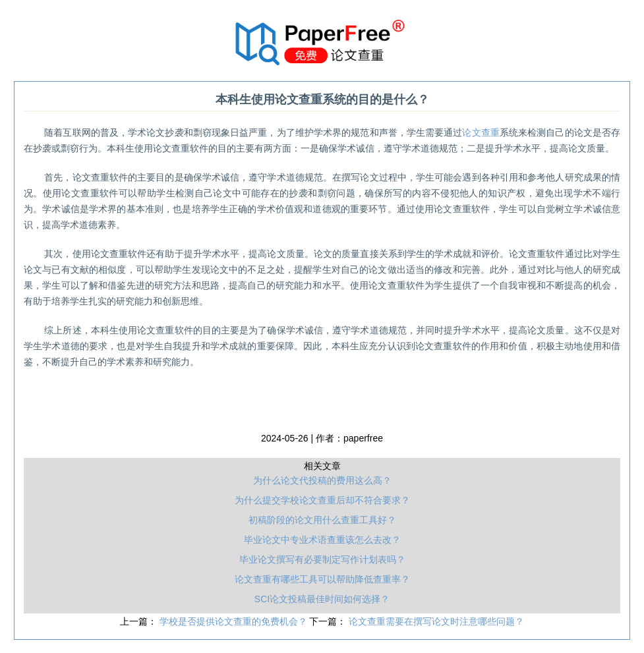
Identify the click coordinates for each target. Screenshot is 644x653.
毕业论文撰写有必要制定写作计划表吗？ (322, 559)
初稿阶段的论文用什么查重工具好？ (322, 520)
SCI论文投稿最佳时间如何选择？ (322, 599)
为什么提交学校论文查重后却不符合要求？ (322, 500)
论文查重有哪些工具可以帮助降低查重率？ (322, 579)
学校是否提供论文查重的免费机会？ (235, 621)
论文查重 (481, 132)
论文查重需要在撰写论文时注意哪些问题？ (436, 621)
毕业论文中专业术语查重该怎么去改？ (322, 540)
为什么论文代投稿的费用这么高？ (322, 480)
